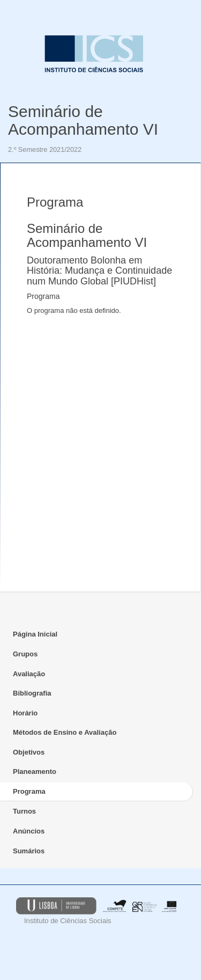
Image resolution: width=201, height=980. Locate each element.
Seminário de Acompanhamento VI (83, 120)
